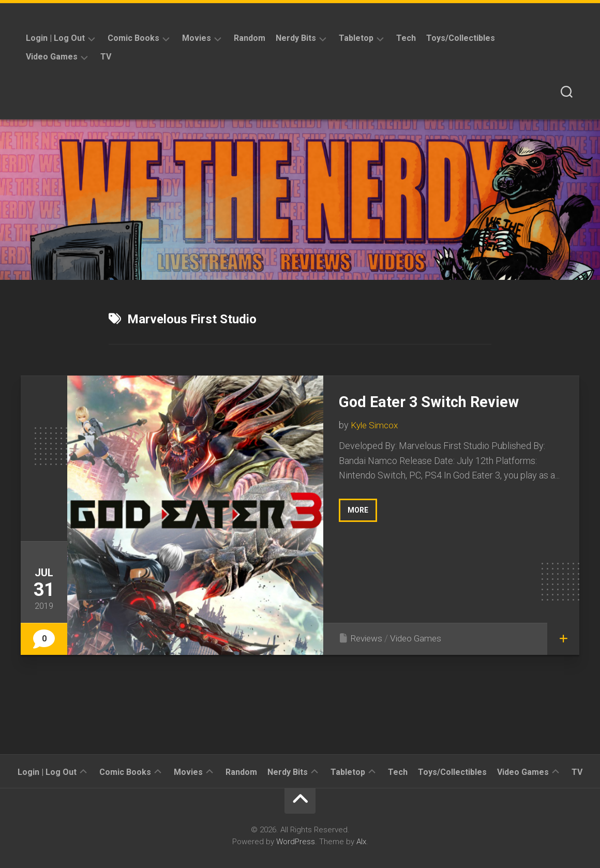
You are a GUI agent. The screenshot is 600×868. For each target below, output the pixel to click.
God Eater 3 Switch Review (438, 401)
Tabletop (356, 38)
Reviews (367, 638)
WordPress (296, 842)
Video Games (52, 57)
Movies (197, 38)
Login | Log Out (55, 38)
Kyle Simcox (376, 425)
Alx (361, 842)
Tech (406, 38)
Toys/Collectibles (461, 38)
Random (250, 38)
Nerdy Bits (296, 38)
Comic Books (133, 38)
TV (106, 57)
